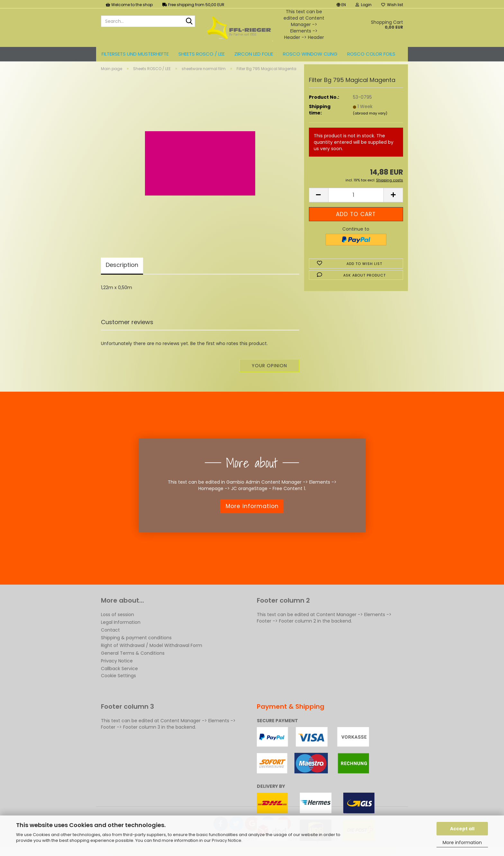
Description (122, 270)
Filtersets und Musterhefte (135, 54)
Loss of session (117, 620)
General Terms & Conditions (133, 659)
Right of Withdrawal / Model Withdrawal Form (152, 651)
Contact (110, 635)
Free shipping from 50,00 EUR (193, 5)
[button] (341, 4)
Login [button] (364, 5)
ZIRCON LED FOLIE (254, 54)
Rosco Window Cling (310, 54)
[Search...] (189, 22)
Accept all (462, 829)
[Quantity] (356, 200)
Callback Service (119, 674)
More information (462, 842)
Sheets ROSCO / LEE (202, 54)
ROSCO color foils (371, 54)
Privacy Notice (227, 840)
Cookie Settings (118, 681)
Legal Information (121, 628)
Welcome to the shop (129, 5)
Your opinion (269, 371)
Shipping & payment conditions (136, 643)
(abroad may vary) (370, 119)
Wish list (392, 5)
